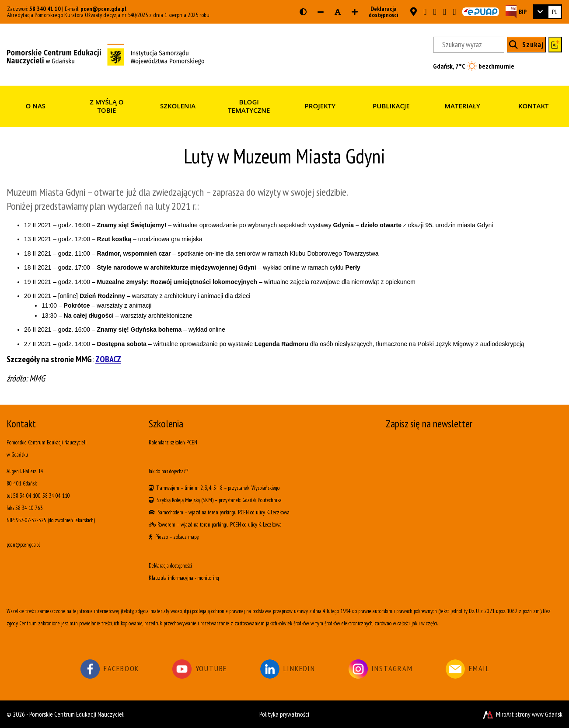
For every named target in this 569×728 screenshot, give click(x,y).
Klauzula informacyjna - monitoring (184, 578)
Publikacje (391, 106)
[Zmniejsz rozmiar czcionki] (321, 12)
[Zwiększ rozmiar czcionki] (355, 12)
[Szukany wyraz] (469, 45)
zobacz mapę (186, 537)
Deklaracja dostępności (381, 12)
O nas (36, 106)
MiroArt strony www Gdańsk (522, 714)
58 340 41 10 (45, 9)
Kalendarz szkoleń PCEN (173, 442)
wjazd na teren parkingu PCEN (219, 512)
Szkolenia (178, 106)
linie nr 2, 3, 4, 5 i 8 (204, 488)
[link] (548, 12)
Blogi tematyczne (249, 106)
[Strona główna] (106, 54)
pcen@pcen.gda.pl (103, 9)
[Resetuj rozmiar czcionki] (338, 12)
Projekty (320, 106)
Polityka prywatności (284, 714)
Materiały (462, 106)
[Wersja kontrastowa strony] (303, 12)
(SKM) (207, 500)
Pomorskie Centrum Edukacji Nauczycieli (77, 714)
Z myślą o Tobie (106, 106)
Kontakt (534, 106)
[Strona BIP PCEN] (516, 12)
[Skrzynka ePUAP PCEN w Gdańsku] (481, 12)
